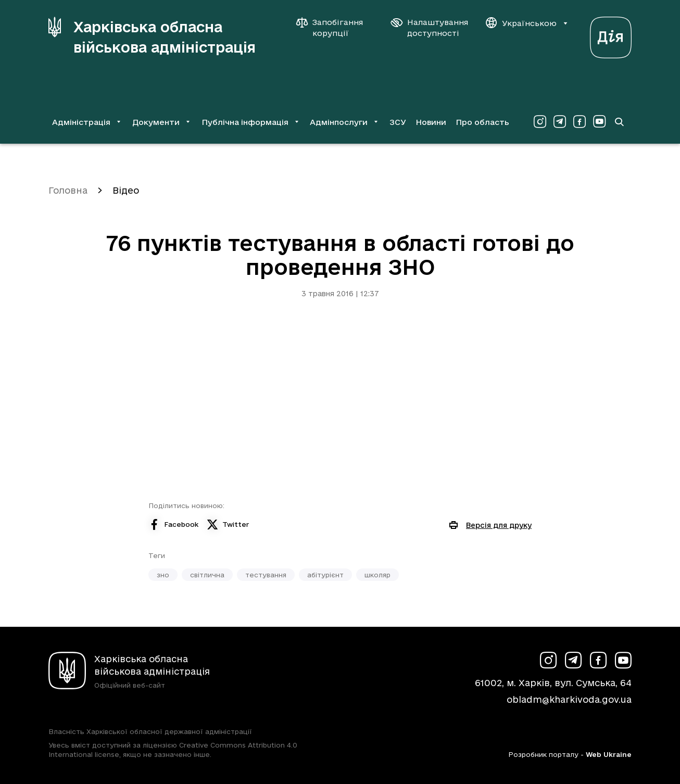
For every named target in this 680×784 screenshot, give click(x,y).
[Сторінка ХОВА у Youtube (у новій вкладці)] (599, 122)
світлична (207, 575)
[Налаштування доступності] (430, 28)
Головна (68, 190)
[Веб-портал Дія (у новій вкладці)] (611, 35)
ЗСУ (398, 122)
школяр (377, 575)
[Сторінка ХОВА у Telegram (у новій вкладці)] (560, 122)
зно (163, 575)
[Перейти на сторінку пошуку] (619, 122)
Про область (482, 122)
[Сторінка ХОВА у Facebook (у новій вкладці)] (580, 122)
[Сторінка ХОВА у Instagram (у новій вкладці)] (540, 122)
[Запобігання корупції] (335, 28)
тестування (266, 575)
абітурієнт (325, 575)
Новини (431, 122)
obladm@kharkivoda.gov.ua (569, 699)
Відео (126, 190)
